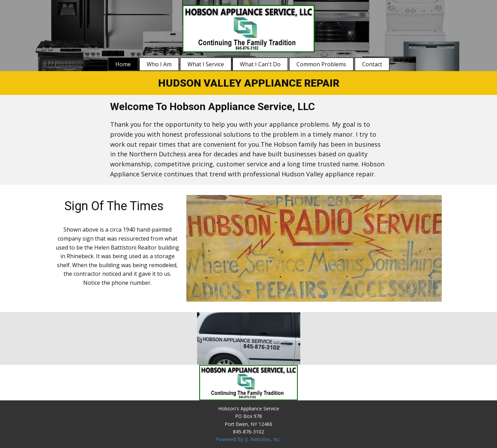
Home (123, 64)
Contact (372, 64)
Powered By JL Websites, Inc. (248, 439)
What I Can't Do (260, 64)
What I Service (206, 64)
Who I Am (159, 64)
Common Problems (321, 64)
